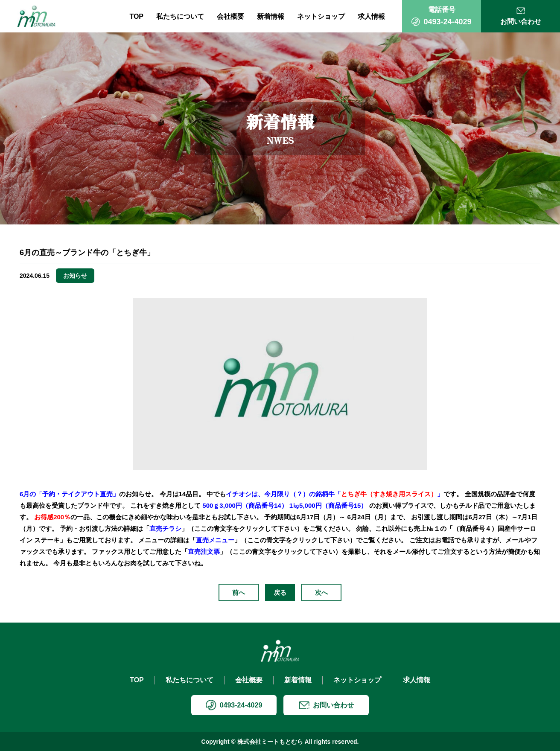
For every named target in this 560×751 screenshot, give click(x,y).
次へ (321, 592)
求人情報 (371, 16)
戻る (280, 592)
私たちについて (180, 16)
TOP (136, 16)
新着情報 (271, 16)
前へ (239, 592)
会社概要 (230, 16)
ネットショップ (321, 16)
